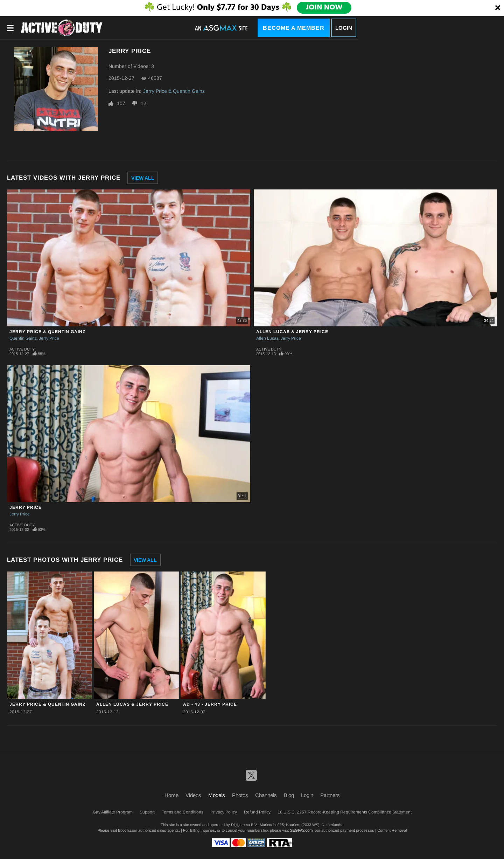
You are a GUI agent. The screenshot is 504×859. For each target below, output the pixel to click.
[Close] (498, 8)
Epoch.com (128, 830)
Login (344, 28)
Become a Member (294, 28)
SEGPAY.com (301, 830)
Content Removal (392, 830)
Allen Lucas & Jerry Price (292, 332)
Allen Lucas (267, 338)
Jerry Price (49, 338)
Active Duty (22, 349)
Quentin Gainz (23, 338)
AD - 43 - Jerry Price (210, 704)
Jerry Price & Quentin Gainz (174, 91)
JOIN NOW (324, 8)
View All (143, 178)
